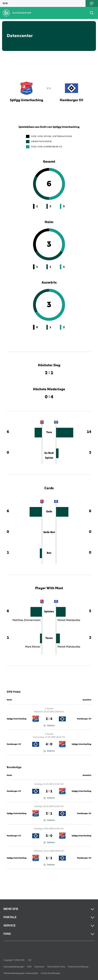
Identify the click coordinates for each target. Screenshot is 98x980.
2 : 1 (49, 814)
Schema (49, 726)
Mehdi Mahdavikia (69, 620)
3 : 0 (49, 836)
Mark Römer (33, 647)
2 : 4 (49, 719)
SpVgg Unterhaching (17, 719)
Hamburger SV (84, 719)
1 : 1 (49, 791)
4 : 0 (49, 744)
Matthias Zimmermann (26, 620)
